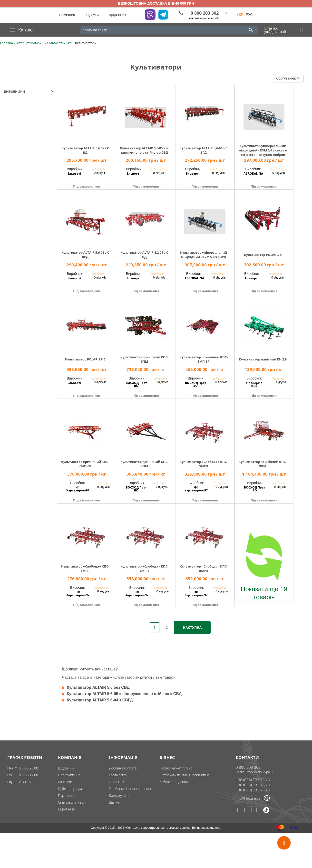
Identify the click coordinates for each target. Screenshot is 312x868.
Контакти (65, 782)
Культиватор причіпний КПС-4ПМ (144, 464)
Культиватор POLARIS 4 (263, 255)
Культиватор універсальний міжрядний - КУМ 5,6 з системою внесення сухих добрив (263, 150)
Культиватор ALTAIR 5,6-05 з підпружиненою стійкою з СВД (144, 150)
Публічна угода (70, 789)
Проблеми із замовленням (130, 789)
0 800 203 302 (248, 767)
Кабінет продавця (174, 782)
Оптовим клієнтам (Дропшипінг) (185, 775)
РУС (249, 15)
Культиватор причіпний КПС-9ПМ (263, 464)
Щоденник (67, 768)
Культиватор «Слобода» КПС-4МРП (85, 569)
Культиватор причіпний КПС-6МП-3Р (85, 464)
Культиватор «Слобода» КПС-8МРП (204, 569)
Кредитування (120, 795)
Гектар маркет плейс (176, 768)
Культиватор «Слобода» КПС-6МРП (144, 569)
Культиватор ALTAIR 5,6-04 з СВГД (204, 150)
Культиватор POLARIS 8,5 (85, 359)
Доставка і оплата (123, 768)
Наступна (192, 627)
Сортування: (288, 78)
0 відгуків (100, 173)
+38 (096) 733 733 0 (253, 780)
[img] (87, 114)
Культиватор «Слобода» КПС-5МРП (204, 464)
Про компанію (69, 775)
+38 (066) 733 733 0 (253, 785)
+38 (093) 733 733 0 (253, 790)
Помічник (116, 782)
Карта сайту (118, 775)
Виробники (67, 809)
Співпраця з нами (72, 802)
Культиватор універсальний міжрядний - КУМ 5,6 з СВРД (204, 255)
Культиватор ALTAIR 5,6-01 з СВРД (85, 255)
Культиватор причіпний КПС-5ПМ (144, 359)
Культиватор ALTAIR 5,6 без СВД (85, 150)
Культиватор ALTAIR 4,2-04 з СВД (144, 255)
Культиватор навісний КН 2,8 (263, 359)
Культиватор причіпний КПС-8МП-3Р (204, 359)
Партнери (66, 795)
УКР (240, 15)
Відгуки (115, 802)
